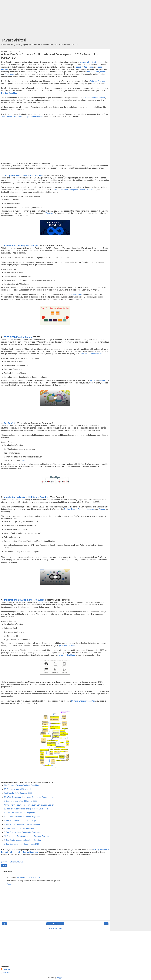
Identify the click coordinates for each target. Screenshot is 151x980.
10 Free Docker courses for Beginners (19, 813)
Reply (9, 884)
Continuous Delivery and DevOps (21, 246)
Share (4, 866)
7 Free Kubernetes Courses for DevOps (20, 821)
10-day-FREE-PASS (67, 655)
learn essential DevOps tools (94, 98)
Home (55, 924)
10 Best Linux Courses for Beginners (19, 828)
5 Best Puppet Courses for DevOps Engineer (22, 824)
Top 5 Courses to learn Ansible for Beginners (22, 817)
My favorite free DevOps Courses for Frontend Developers (28, 836)
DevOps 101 (10, 423)
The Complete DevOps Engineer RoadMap (21, 785)
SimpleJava (7, 969)
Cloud (23, 461)
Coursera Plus (76, 295)
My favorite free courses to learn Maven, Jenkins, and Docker (29, 805)
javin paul (6, 973)
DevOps (49, 213)
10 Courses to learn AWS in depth (18, 789)
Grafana (102, 509)
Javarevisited (14, 40)
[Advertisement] (55, 20)
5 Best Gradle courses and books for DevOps (22, 840)
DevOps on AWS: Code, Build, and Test (23, 175)
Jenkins (96, 72)
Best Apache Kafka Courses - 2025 (18, 793)
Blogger (60, 978)
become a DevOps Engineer (91, 62)
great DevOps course (67, 646)
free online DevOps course (92, 354)
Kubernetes (9, 74)
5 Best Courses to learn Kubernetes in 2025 (22, 844)
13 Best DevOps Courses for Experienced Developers (26, 809)
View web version (55, 928)
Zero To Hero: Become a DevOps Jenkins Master (22, 117)
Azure (92, 380)
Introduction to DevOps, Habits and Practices (27, 497)
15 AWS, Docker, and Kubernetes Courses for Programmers (28, 797)
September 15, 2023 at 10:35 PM (29, 877)
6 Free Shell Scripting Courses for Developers (23, 832)
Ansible (103, 72)
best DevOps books (84, 67)
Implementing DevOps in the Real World (24, 600)
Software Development (99, 81)
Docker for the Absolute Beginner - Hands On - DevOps (74, 190)
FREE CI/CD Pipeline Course (18, 337)
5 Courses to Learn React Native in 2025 (21, 801)
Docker (89, 72)
